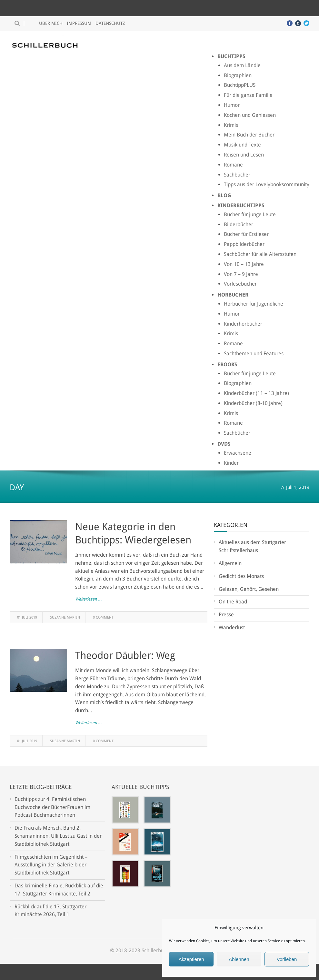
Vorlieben (287, 959)
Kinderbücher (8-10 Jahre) (253, 403)
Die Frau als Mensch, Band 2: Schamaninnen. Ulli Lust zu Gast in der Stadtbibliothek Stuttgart (58, 836)
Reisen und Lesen (244, 155)
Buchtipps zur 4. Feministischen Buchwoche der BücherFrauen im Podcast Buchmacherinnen (52, 807)
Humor (232, 105)
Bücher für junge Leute (250, 214)
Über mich (51, 23)
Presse (226, 615)
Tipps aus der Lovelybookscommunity (267, 184)
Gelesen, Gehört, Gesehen (249, 589)
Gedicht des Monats (241, 576)
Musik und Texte (242, 145)
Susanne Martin (65, 617)
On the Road (233, 602)
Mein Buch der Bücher (249, 135)
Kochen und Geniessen (250, 115)
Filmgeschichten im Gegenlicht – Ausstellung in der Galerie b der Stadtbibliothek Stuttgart (51, 865)
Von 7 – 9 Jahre (241, 274)
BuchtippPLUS (240, 85)
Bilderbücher (239, 224)
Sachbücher (237, 175)
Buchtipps (231, 56)
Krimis (231, 125)
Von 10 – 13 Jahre (244, 264)
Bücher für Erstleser (246, 234)
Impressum (79, 23)
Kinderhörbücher (243, 324)
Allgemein (230, 563)
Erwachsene (238, 453)
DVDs (224, 444)
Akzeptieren (191, 959)
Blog (224, 195)
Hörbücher (233, 295)
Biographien (238, 75)
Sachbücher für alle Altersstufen (260, 254)
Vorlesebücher (240, 284)
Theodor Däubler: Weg (125, 655)
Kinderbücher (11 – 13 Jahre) (256, 393)
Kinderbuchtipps (241, 205)
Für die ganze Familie (248, 95)
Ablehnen (239, 959)
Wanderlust (232, 627)
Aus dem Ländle (242, 65)
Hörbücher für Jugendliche (254, 304)
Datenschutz (110, 23)
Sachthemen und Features (254, 354)
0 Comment (103, 617)
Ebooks (227, 364)
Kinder (231, 463)
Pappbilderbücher (244, 244)
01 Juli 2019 (27, 617)
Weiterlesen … (89, 599)
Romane (233, 165)
